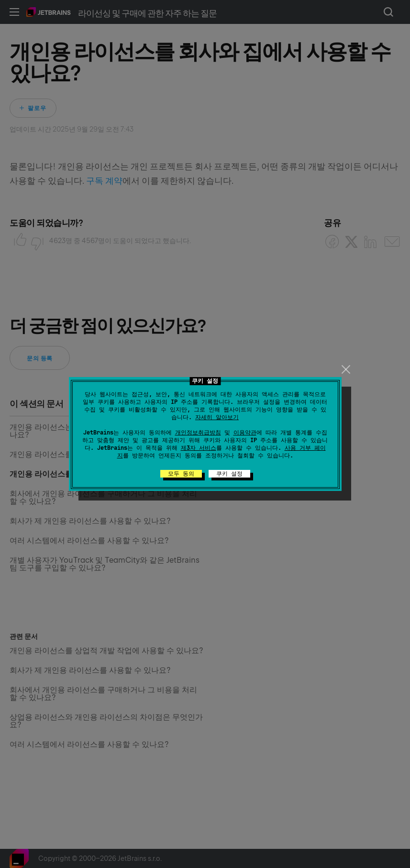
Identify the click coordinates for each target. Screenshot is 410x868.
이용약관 (245, 433)
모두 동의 (181, 474)
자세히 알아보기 (217, 417)
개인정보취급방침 (198, 433)
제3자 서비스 (199, 448)
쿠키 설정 (229, 474)
